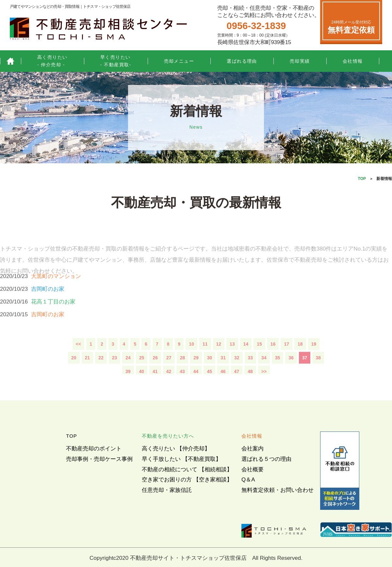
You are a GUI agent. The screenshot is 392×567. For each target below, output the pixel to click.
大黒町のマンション (56, 289)
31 (223, 371)
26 (155, 371)
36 (291, 371)
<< (78, 357)
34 (264, 371)
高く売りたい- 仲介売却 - (52, 61)
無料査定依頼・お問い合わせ (278, 490)
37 (305, 371)
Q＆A (248, 480)
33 (251, 371)
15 (259, 357)
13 (232, 357)
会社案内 (253, 449)
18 (300, 357)
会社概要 (253, 470)
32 (237, 371)
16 (273, 357)
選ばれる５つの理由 (266, 459)
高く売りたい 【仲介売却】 (176, 449)
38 (318, 371)
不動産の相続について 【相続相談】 (187, 470)
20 (74, 371)
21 (88, 371)
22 (101, 371)
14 (246, 357)
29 (196, 371)
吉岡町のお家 (48, 302)
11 (205, 357)
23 (115, 371)
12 (219, 357)
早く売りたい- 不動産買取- (116, 61)
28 (183, 371)
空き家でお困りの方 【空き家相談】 (187, 480)
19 (314, 357)
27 (169, 371)
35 (278, 371)
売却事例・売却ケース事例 (99, 459)
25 (142, 371)
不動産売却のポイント (94, 449)
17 (286, 357)
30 (210, 371)
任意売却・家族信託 (167, 490)
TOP (362, 179)
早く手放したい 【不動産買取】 (181, 459)
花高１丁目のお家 (53, 315)
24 (128, 371)
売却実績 (300, 61)
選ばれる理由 (242, 61)
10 (191, 357)
